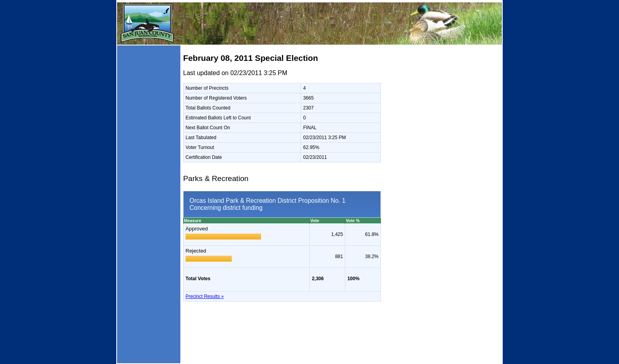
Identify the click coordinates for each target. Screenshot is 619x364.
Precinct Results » (205, 296)
